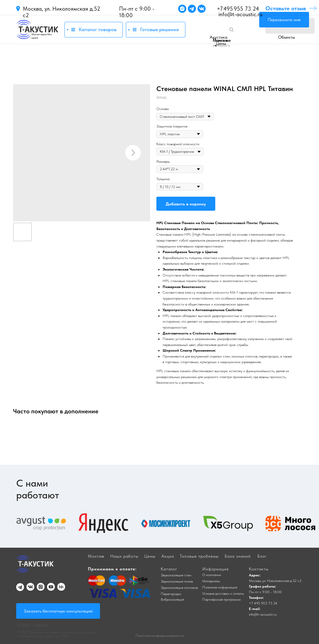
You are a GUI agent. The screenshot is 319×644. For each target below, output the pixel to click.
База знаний (238, 556)
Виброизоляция (172, 599)
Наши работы (124, 556)
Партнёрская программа (221, 599)
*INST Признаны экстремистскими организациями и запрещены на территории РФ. (57, 634)
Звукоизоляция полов (177, 581)
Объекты (287, 37)
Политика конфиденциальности (160, 636)
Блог (262, 556)
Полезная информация (220, 587)
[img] (37, 29)
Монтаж (220, 40)
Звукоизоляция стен (176, 575)
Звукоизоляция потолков (179, 588)
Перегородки (171, 594)
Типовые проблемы (199, 556)
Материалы (211, 581)
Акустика (219, 37)
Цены (221, 43)
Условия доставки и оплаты (223, 594)
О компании (212, 575)
